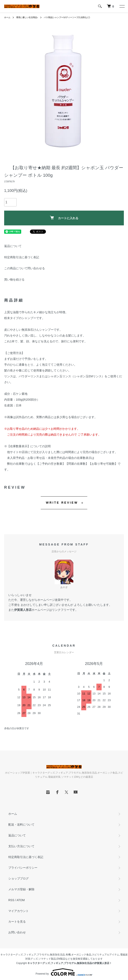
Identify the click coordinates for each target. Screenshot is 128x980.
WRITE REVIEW (62, 503)
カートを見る (17, 922)
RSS (11, 900)
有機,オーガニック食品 (78, 955)
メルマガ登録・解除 (21, 889)
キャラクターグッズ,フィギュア (18, 955)
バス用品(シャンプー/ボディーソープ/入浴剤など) (67, 17)
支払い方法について (21, 846)
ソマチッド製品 (47, 959)
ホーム (7, 17)
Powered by (64, 972)
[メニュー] (122, 6)
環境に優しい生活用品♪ (27, 17)
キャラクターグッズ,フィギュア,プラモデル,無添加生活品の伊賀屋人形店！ (70, 963)
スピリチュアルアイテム (106, 955)
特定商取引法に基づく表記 (22, 257)
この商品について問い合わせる (25, 268)
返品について (13, 246)
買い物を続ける (14, 279)
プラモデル (43, 955)
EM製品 (61, 959)
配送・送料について (21, 825)
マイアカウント (18, 911)
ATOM (21, 900)
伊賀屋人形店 (23, 610)
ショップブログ (18, 878)
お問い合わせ (17, 932)
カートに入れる (64, 218)
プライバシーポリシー (23, 868)
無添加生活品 (57, 955)
